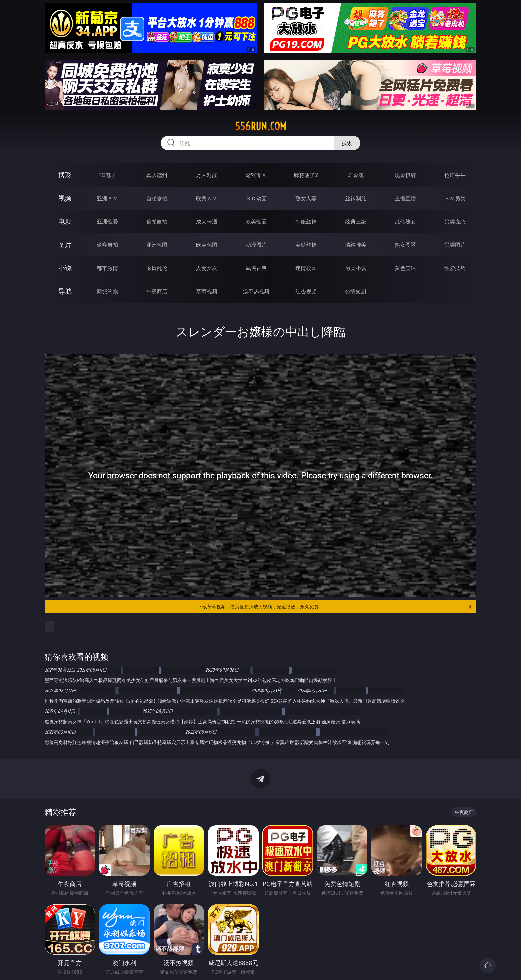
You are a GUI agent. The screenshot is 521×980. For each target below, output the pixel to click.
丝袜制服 (356, 198)
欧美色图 (207, 245)
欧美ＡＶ (207, 198)
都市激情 (107, 268)
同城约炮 (107, 291)
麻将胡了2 (306, 175)
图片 (65, 245)
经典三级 (356, 222)
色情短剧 (356, 291)
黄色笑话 (405, 268)
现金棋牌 (405, 175)
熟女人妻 (306, 198)
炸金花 (356, 175)
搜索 (347, 143)
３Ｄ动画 (256, 198)
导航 (65, 291)
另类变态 (455, 222)
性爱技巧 (455, 268)
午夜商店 (157, 291)
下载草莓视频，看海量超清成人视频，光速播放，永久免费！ (335, 607)
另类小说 (356, 268)
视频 (65, 198)
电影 (65, 221)
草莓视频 (207, 291)
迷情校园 (306, 268)
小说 (65, 268)
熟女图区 (405, 245)
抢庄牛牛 (455, 175)
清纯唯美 (356, 245)
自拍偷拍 (157, 198)
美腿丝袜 (306, 245)
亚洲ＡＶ (107, 198)
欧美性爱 (256, 222)
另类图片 (455, 245)
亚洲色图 (157, 245)
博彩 (65, 175)
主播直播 (405, 198)
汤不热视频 (256, 291)
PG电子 (107, 175)
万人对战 (207, 175)
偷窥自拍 (107, 245)
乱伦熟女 (405, 222)
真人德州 (157, 175)
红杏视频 (306, 291)
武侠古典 (256, 268)
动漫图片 (256, 245)
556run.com (261, 126)
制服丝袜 (306, 222)
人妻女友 (207, 268)
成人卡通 (207, 222)
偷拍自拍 (157, 222)
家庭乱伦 (157, 268)
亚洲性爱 (107, 222)
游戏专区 (256, 175)
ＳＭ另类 (455, 198)
